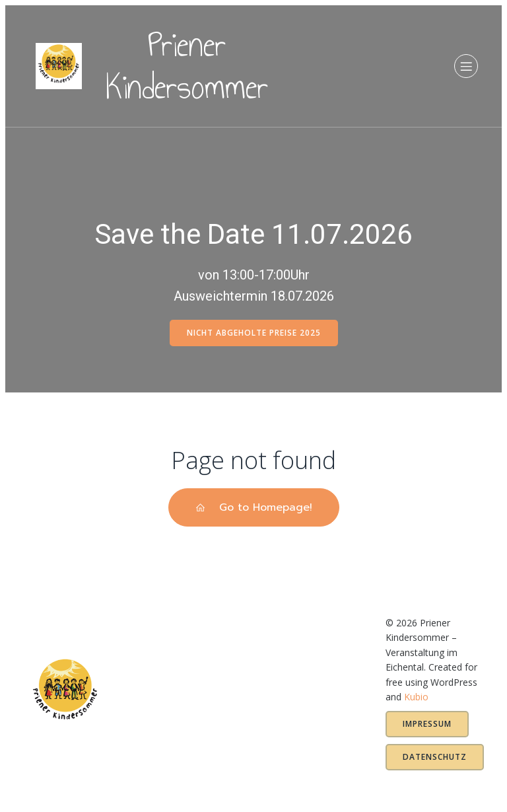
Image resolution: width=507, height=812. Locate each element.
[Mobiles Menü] (466, 67)
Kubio (416, 697)
